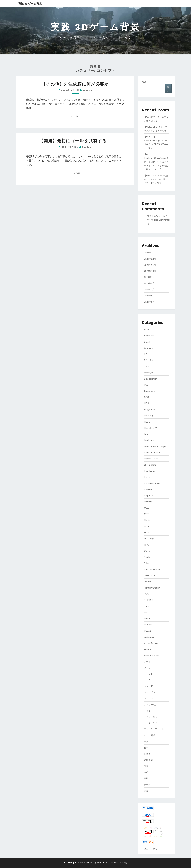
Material (148, 489)
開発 (146, 791)
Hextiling (148, 415)
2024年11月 (150, 265)
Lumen (147, 477)
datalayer (148, 372)
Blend (147, 342)
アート (147, 661)
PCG (146, 532)
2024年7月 (149, 289)
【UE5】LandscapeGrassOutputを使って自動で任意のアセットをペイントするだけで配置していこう (156, 162)
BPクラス (149, 360)
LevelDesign (150, 465)
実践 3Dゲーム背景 (30, 3)
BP (145, 354)
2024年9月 (149, 277)
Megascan (149, 495)
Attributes (149, 335)
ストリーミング (152, 705)
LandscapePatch (152, 452)
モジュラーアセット (154, 729)
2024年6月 (149, 296)
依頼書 (147, 754)
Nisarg (123, 862)
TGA (146, 594)
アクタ (147, 668)
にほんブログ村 (150, 848)
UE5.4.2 (148, 618)
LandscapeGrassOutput (155, 446)
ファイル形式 (151, 717)
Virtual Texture (151, 643)
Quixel (147, 551)
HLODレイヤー (152, 428)
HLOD (147, 422)
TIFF (146, 606)
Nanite (147, 520)
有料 (146, 772)
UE (145, 612)
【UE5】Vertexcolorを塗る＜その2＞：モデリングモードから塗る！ (156, 179)
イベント (148, 674)
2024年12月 (150, 259)
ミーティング (151, 723)
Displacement (151, 379)
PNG (146, 545)
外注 (146, 766)
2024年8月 (149, 283)
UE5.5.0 (148, 625)
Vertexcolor (150, 637)
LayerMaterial (151, 458)
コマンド (148, 686)
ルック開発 (150, 735)
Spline (147, 563)
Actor (147, 329)
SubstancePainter (152, 569)
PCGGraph (149, 539)
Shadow (148, 557)
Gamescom (149, 391)
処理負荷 (148, 760)
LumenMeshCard (152, 483)
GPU (146, 397)
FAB (146, 385)
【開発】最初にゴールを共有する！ (75, 141)
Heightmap (149, 409)
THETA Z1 (149, 600)
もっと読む (76, 116)
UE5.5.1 (148, 631)
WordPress (103, 862)
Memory (148, 501)
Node (147, 526)
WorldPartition (151, 655)
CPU (146, 366)
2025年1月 (149, 253)
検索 (144, 82)
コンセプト (150, 692)
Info (146, 434)
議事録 (147, 784)
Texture (148, 582)
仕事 (146, 748)
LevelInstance (150, 471)
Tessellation (150, 575)
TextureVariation (152, 588)
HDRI (147, 403)
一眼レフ (148, 741)
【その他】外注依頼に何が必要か (75, 84)
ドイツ (147, 711)
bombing (148, 348)
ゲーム (147, 680)
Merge (147, 508)
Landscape (149, 440)
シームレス (150, 698)
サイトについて (155, 216)
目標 (146, 778)
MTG (147, 514)
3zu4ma (87, 90)
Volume (148, 649)
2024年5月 (149, 302)
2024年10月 (150, 271)
